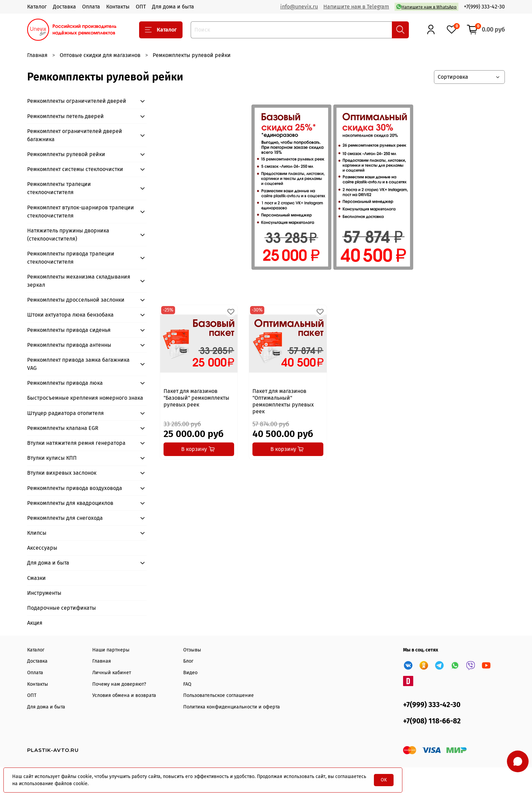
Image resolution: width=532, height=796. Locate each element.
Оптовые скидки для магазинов (100, 55)
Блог (188, 661)
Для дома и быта (173, 7)
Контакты (118, 7)
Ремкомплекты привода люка (65, 383)
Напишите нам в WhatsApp (426, 7)
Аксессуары (42, 548)
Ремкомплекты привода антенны (69, 345)
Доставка (64, 7)
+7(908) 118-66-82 (432, 721)
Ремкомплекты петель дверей (65, 116)
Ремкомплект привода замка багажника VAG (78, 364)
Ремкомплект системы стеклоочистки (75, 169)
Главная (37, 55)
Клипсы (37, 533)
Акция (35, 623)
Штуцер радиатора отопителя (65, 413)
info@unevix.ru (299, 7)
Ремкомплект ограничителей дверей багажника (75, 135)
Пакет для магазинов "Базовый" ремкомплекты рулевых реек (196, 398)
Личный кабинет (112, 673)
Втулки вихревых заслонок (62, 473)
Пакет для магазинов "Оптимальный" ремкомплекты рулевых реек (283, 401)
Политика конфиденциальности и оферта (232, 707)
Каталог (37, 7)
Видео (190, 673)
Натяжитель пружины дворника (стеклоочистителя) (68, 235)
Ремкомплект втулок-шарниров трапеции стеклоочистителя (81, 212)
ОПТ (141, 7)
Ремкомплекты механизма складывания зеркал (79, 281)
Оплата (91, 7)
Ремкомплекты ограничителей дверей (77, 101)
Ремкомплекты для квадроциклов (70, 503)
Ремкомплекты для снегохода (65, 518)
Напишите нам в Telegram (356, 7)
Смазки (36, 578)
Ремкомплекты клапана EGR (63, 428)
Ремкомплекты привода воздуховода (75, 488)
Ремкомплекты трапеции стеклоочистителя (59, 188)
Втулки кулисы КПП (52, 458)
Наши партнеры (111, 650)
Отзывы (192, 650)
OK (384, 780)
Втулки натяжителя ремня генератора (76, 443)
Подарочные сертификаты (62, 608)
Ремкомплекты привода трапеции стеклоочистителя (71, 258)
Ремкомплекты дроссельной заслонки (76, 300)
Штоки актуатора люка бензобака (70, 315)
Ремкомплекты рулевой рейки (66, 154)
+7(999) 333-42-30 (484, 7)
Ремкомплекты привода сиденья (69, 330)
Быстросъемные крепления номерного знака (85, 398)
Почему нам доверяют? (119, 684)
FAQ (187, 684)
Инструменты (44, 593)
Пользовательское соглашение (218, 695)
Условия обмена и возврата (124, 695)
